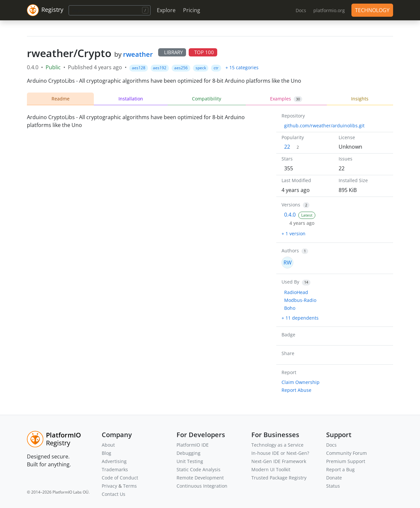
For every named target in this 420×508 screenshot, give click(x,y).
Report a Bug (340, 469)
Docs (331, 445)
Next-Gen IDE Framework (279, 461)
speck (201, 68)
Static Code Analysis (199, 469)
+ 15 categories (242, 67)
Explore (166, 10)
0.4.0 (290, 215)
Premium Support (346, 461)
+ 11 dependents (300, 318)
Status (333, 486)
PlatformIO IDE (193, 445)
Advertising (114, 461)
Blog (106, 453)
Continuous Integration (202, 486)
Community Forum (346, 453)
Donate (334, 478)
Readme (61, 99)
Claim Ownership (301, 382)
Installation (131, 99)
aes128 (139, 68)
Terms (130, 486)
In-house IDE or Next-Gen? (280, 453)
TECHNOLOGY (372, 10)
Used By (290, 282)
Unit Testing (190, 461)
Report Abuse (296, 390)
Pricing (192, 10)
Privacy (109, 486)
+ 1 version (294, 233)
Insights (360, 99)
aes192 (160, 68)
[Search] (110, 10)
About (108, 445)
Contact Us (114, 494)
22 (287, 147)
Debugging (189, 453)
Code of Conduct (120, 478)
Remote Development (200, 478)
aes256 (181, 68)
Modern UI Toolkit (271, 469)
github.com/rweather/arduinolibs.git (324, 126)
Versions (291, 205)
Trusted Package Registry (279, 478)
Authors (290, 251)
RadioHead (296, 292)
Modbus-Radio (300, 300)
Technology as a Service (277, 445)
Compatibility (207, 99)
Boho (290, 308)
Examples (286, 99)
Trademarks (115, 469)
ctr (216, 68)
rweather (138, 54)
